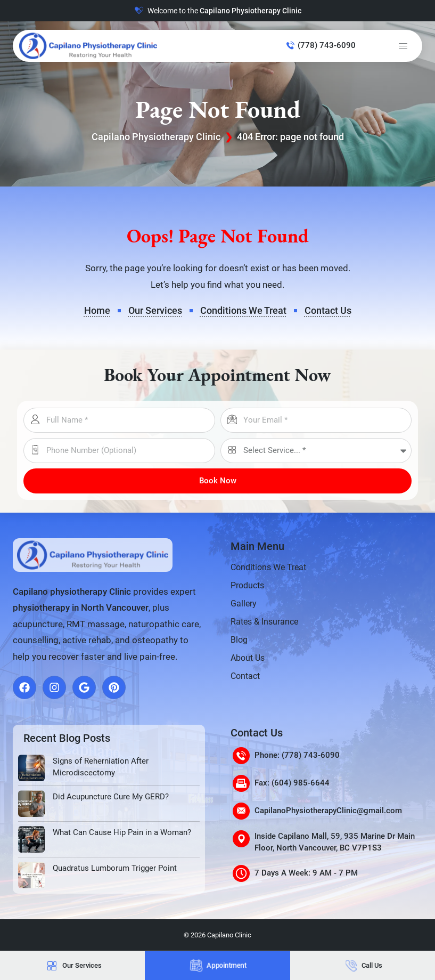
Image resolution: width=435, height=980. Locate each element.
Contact (245, 676)
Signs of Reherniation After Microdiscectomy (101, 767)
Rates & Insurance (264, 622)
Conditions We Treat (268, 567)
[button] (403, 46)
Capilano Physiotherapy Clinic (156, 137)
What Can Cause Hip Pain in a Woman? (122, 832)
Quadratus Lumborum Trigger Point (115, 868)
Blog (239, 640)
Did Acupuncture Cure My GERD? (111, 797)
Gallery (244, 604)
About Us (248, 658)
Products (247, 585)
